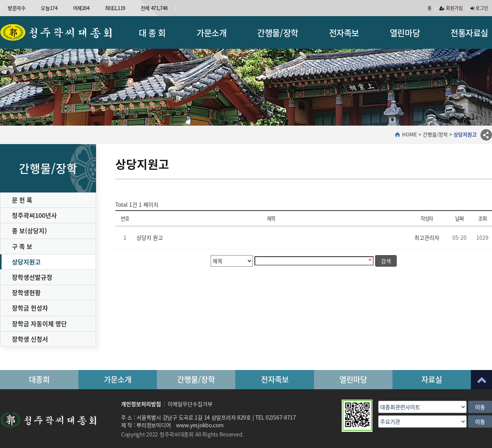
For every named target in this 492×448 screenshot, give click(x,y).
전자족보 (344, 32)
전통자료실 (469, 32)
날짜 (459, 218)
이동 (480, 407)
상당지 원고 (150, 237)
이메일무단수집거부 (190, 404)
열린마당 (405, 32)
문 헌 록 (22, 200)
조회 (482, 218)
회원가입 (451, 8)
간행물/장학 (278, 32)
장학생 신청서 (30, 339)
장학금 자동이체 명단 (39, 324)
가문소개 (211, 32)
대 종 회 (152, 32)
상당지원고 (26, 262)
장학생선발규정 (32, 277)
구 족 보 (22, 246)
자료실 (432, 379)
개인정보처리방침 (141, 404)
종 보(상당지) (29, 231)
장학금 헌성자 (30, 308)
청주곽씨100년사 (34, 215)
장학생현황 (26, 292)
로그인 (479, 8)
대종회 (39, 379)
